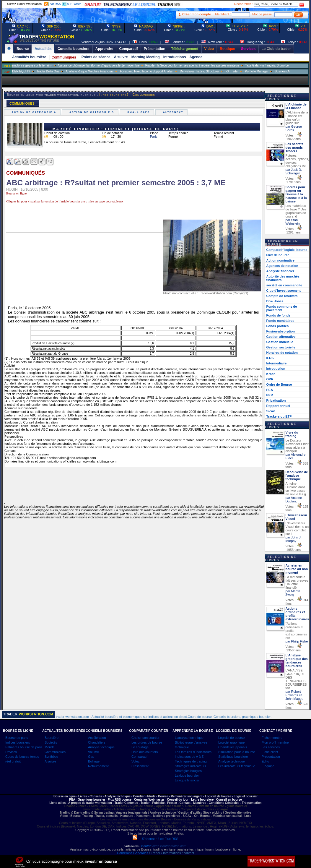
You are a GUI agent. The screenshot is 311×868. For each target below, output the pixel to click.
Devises (11, 752)
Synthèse (51, 757)
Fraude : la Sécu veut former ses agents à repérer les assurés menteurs (211, 65)
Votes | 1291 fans (294, 231)
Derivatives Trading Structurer (218, 71)
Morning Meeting (146, 57)
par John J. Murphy (294, 539)
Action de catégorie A (35, 112)
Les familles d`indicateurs (193, 752)
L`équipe (268, 766)
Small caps (139, 112)
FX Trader (251, 71)
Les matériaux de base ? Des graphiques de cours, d (296, 211)
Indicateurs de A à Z (189, 757)
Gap (91, 757)
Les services (271, 747)
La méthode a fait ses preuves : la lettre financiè (297, 582)
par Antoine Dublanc (294, 499)
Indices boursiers (18, 742)
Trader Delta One (67, 71)
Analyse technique (101, 747)
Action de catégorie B (93, 112)
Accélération (97, 738)
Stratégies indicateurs (190, 766)
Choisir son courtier (145, 738)
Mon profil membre (275, 742)
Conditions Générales (133, 853)
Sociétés (51, 742)
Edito (265, 761)
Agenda (196, 57)
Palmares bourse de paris (24, 747)
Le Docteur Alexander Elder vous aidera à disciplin (297, 446)
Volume (93, 752)
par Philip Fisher (297, 641)
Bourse (147, 846)
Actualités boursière (29, 57)
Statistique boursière (233, 757)
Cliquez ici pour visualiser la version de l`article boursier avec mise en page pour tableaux (65, 201)
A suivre (121, 57)
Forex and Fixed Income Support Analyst (166, 71)
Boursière (52, 738)
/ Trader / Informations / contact (171, 853)
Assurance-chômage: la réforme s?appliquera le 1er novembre (117, 65)
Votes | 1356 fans (294, 648)
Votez (136, 761)
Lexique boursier (187, 775)
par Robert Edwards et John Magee (295, 695)
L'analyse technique (189, 738)
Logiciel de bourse (231, 738)
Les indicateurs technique (237, 766)
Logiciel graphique (231, 742)
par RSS (52, 4)
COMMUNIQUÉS (22, 103)
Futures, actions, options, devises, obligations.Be (297, 161)
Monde (50, 747)
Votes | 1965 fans (294, 137)
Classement (140, 766)
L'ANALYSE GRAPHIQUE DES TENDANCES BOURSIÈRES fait (296, 679)
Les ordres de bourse (147, 742)
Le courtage (140, 747)
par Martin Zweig (293, 593)
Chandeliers (97, 742)
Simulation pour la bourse (237, 752)
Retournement (98, 766)
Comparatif (139, 757)
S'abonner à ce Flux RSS (155, 839)
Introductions (175, 57)
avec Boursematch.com (169, 846)
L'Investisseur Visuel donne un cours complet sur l (297, 528)
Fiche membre (272, 738)
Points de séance (96, 57)
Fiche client (270, 752)
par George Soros (294, 128)
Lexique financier (187, 780)
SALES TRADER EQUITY (32, 71)
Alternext (174, 112)
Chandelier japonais (233, 747)
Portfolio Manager (276, 71)
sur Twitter (71, 4)
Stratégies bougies (188, 771)
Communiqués (64, 57)
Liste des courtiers (145, 752)
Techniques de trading (191, 761)
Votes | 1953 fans (294, 548)
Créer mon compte (197, 14)
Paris (154, 137)
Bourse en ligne (16, 193)
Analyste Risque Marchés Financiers (108, 71)
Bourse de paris (17, 738)
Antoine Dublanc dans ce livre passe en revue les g (296, 489)
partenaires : (132, 846)
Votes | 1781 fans (294, 180)
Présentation (271, 757)
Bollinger (94, 761)
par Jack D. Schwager (294, 171)
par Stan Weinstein (293, 222)
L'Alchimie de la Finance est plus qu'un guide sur (297, 118)
